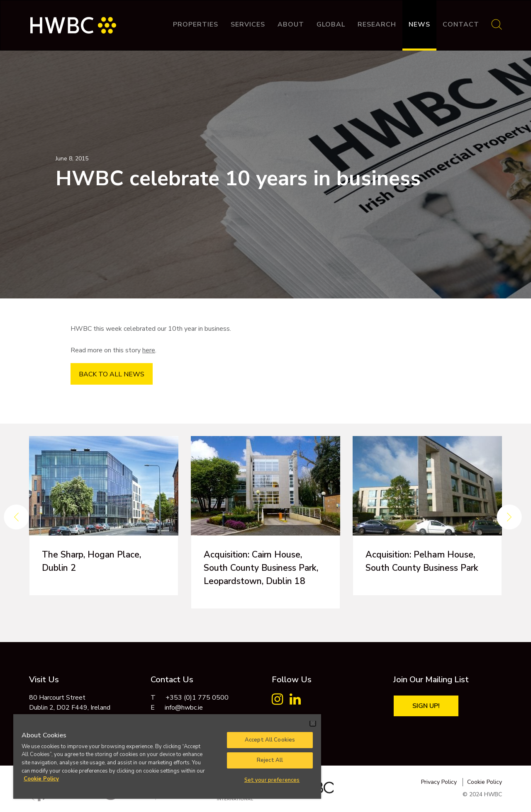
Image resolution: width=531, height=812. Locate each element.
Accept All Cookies (270, 740)
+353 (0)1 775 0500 (197, 698)
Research (377, 24)
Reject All (270, 760)
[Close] (313, 723)
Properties (196, 24)
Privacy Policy (439, 782)
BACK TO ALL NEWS (112, 374)
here (149, 350)
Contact (461, 24)
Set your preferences (272, 780)
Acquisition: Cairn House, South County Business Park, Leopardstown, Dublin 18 (264, 568)
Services (248, 24)
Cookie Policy (485, 782)
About (291, 24)
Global (331, 24)
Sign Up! (426, 706)
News (419, 24)
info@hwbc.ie (184, 708)
